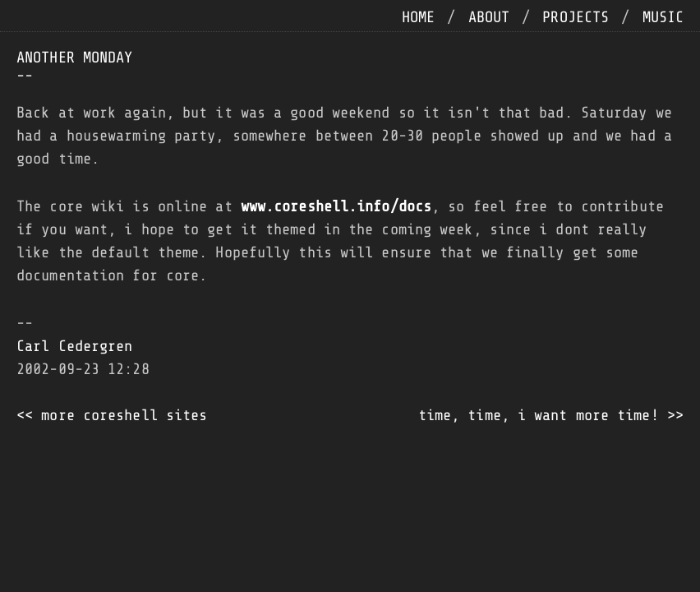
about (489, 17)
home (418, 17)
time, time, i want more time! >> (551, 415)
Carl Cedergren (74, 346)
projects (576, 17)
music (663, 17)
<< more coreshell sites (112, 415)
